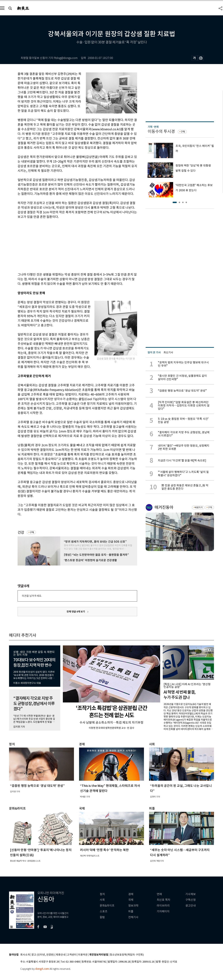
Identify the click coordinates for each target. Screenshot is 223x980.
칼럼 (102, 917)
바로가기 (199, 508)
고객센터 (72, 955)
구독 (32, 532)
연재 (159, 894)
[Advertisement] (69, 245)
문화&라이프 (107, 906)
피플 (131, 911)
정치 (102, 894)
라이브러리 (163, 906)
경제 (131, 894)
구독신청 (191, 900)
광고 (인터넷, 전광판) (43, 955)
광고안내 (191, 906)
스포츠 (104, 911)
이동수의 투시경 (161, 131)
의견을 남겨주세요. (32, 596)
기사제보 (191, 894)
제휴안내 (61, 955)
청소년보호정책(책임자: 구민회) (127, 955)
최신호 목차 (163, 900)
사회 (102, 900)
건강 (21, 532)
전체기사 (133, 917)
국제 (131, 900)
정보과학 (133, 906)
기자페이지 (163, 911)
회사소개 (25, 955)
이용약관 (83, 955)
